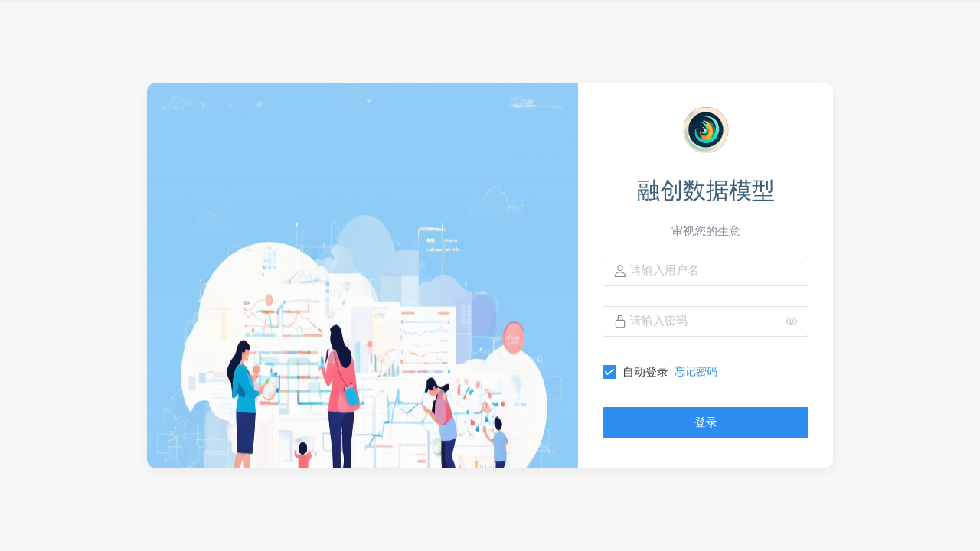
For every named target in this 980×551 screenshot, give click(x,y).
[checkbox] (639, 372)
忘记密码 (696, 371)
